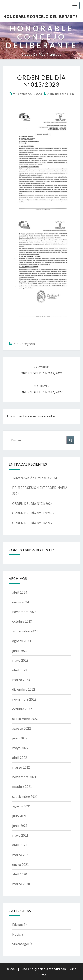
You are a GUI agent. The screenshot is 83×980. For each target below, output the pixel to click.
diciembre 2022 (24, 689)
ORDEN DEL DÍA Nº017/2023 (33, 513)
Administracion (61, 94)
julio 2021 (19, 816)
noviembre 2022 (24, 699)
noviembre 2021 (24, 777)
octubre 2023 (22, 621)
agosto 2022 (21, 728)
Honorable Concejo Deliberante (41, 16)
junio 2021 (20, 826)
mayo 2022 (20, 748)
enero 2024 (20, 602)
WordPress (58, 969)
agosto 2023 (21, 641)
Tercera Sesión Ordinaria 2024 (35, 478)
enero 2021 (20, 864)
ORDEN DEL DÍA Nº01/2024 (32, 503)
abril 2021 (20, 845)
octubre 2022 (22, 709)
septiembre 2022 (25, 719)
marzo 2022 (21, 767)
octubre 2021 (22, 787)
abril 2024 (20, 592)
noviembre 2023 (24, 612)
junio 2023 (20, 651)
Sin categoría (24, 344)
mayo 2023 (20, 660)
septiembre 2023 (25, 631)
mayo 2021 (20, 835)
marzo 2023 (21, 680)
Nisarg (42, 974)
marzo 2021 (21, 855)
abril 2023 (20, 670)
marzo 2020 (21, 884)
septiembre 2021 (25, 796)
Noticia (18, 934)
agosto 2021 (21, 806)
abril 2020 (20, 874)
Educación (20, 925)
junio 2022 (20, 738)
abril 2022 (20, 758)
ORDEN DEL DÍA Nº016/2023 (33, 523)
